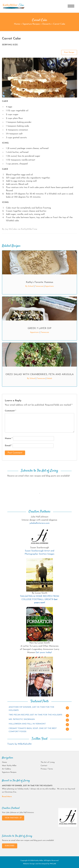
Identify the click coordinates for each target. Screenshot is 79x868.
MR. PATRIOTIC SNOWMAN (22, 719)
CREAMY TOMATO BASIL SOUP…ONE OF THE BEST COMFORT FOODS (33, 730)
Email (8, 446)
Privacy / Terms (47, 769)
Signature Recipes (31, 24)
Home (17, 24)
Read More (7, 797)
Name (9, 438)
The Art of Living (48, 762)
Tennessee (39, 286)
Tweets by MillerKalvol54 (19, 744)
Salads (49, 378)
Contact (44, 766)
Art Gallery (6, 769)
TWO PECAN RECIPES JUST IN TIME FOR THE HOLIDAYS (35, 715)
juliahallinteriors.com (39, 523)
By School (29, 286)
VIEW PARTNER (13, 818)
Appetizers (49, 286)
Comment (10, 411)
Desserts (47, 24)
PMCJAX (53, 864)
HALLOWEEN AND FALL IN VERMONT (27, 724)
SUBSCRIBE (10, 846)
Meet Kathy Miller (9, 766)
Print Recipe (69, 52)
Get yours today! (44, 652)
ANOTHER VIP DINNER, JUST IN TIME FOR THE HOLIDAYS (31, 709)
